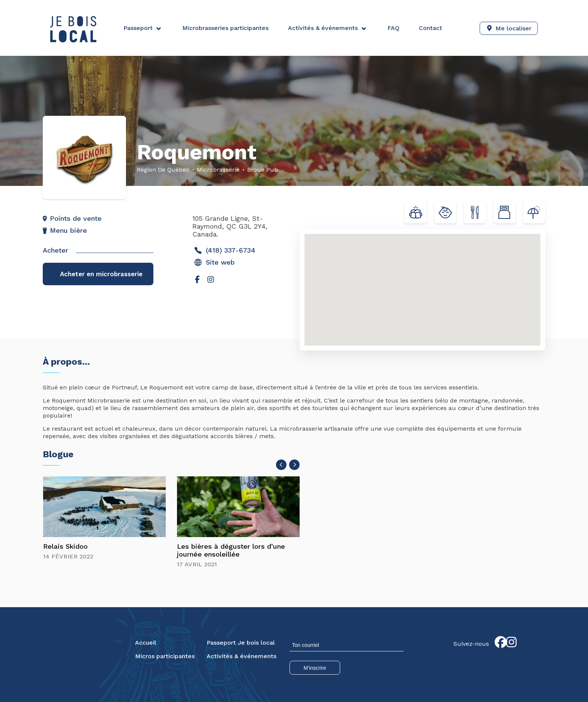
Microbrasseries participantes (225, 28)
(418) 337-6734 (225, 250)
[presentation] (281, 465)
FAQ (393, 28)
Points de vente (76, 218)
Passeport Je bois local (241, 643)
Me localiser (513, 28)
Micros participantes (165, 656)
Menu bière (68, 230)
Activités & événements (322, 28)
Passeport (138, 28)
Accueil (146, 643)
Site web (214, 262)
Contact (430, 28)
